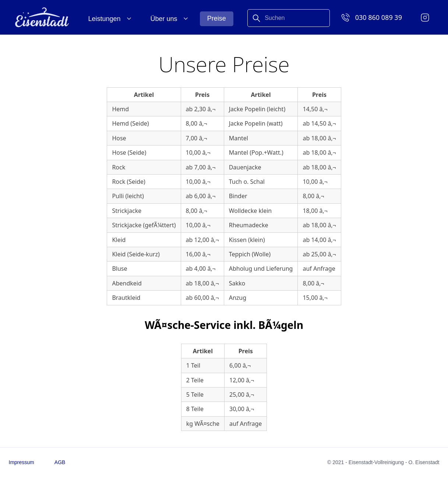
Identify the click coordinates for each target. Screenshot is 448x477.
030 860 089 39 (379, 17)
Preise (217, 18)
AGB (60, 462)
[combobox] (289, 18)
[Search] (289, 10)
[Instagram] (425, 17)
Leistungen (105, 19)
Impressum (22, 462)
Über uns (164, 19)
